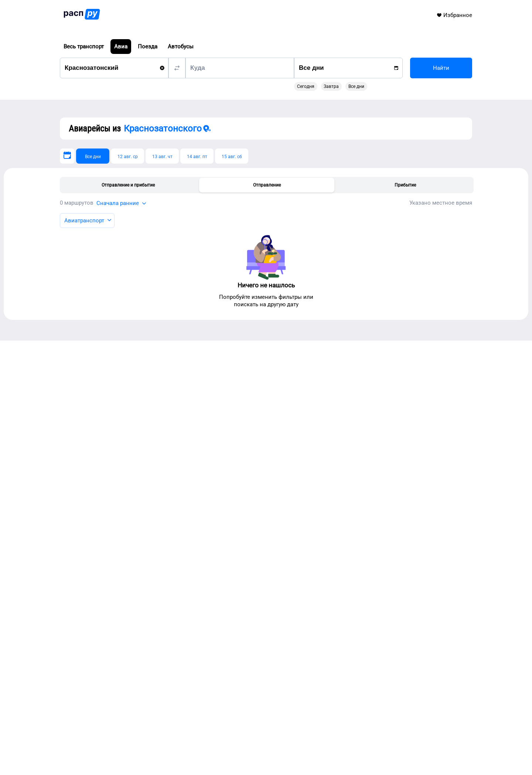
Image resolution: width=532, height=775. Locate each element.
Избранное (454, 15)
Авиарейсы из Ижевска (136, 546)
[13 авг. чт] (162, 156)
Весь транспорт (84, 47)
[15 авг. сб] (232, 156)
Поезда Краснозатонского (314, 464)
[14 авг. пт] (197, 156)
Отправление (267, 185)
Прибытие (405, 185)
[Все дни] (93, 156)
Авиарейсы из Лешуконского (144, 517)
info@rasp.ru (112, 737)
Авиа (121, 47)
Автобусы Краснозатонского (318, 474)
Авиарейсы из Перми (133, 527)
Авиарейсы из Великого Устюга (147, 488)
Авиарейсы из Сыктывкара (141, 460)
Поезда (148, 47)
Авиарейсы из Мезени (135, 556)
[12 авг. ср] (127, 156)
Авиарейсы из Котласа (135, 469)
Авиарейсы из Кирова (134, 498)
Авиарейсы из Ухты (131, 479)
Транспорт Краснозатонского (318, 455)
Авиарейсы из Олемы (134, 508)
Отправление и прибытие (128, 185)
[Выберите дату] (67, 156)
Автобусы (181, 47)
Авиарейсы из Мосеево (136, 536)
